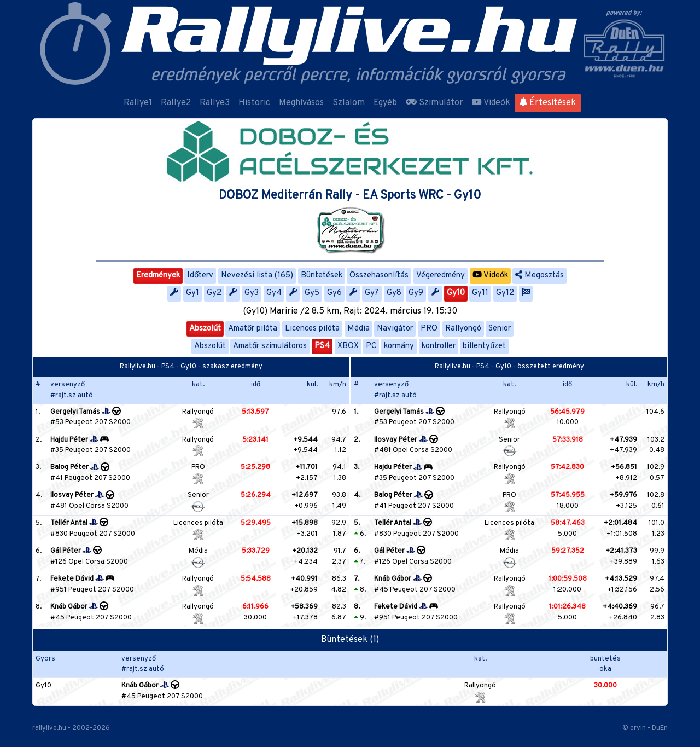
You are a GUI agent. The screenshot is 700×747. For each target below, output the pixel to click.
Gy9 (416, 293)
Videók (491, 103)
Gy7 (372, 293)
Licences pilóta (312, 329)
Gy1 (192, 293)
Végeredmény (441, 276)
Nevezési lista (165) (257, 276)
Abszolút (205, 329)
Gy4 (274, 293)
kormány (399, 346)
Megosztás (539, 276)
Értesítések (548, 103)
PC (371, 346)
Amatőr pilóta (253, 329)
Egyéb (385, 103)
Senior (500, 329)
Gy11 (480, 293)
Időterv (200, 276)
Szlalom (349, 103)
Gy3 (252, 293)
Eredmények (158, 276)
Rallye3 (215, 103)
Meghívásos (301, 103)
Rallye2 (176, 103)
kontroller (439, 346)
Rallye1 (138, 103)
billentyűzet (484, 346)
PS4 (322, 346)
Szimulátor (434, 103)
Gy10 (456, 293)
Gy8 (394, 293)
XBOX (348, 346)
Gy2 (214, 293)
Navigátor (395, 329)
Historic (254, 103)
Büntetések (322, 276)
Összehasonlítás (379, 276)
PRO (429, 329)
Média (358, 329)
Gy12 (505, 293)
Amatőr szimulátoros (270, 346)
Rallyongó (463, 329)
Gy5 (312, 293)
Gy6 (334, 293)
